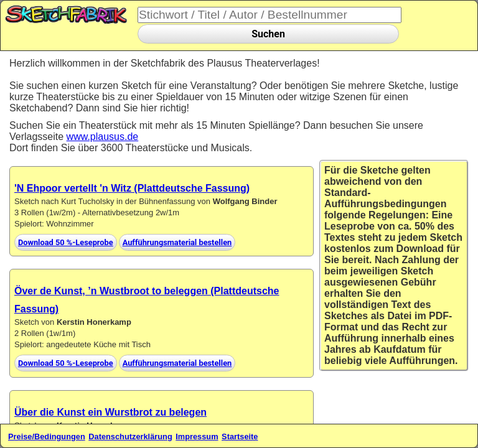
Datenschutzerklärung (130, 436)
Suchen (268, 34)
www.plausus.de (103, 137)
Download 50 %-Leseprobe (66, 242)
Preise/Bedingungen (47, 436)
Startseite (240, 436)
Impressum (197, 436)
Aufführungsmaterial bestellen (177, 242)
